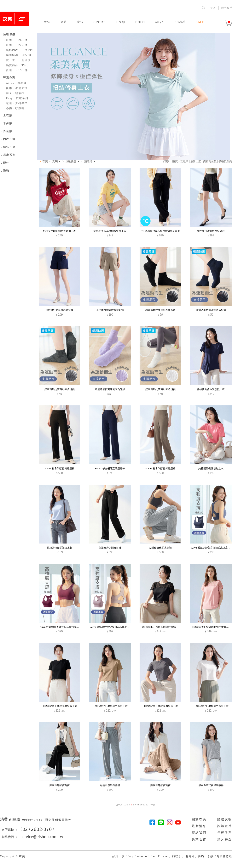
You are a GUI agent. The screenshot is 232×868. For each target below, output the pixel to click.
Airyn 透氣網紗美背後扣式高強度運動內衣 (63, 627)
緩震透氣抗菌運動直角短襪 (160, 310)
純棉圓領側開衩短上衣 (211, 468)
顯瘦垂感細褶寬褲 (60, 785)
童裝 (80, 22)
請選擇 (88, 161)
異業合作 (199, 839)
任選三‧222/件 (15, 45)
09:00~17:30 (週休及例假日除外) (48, 820)
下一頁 (152, 805)
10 (141, 805)
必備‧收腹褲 (14, 108)
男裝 (64, 22)
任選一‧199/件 (15, 70)
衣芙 (45, 161)
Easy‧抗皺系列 (16, 98)
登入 (213, 8)
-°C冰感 (180, 22)
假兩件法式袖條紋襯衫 (211, 785)
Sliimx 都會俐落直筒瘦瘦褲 (59, 468)
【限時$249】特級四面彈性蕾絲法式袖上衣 (164, 627)
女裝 (47, 22)
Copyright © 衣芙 (13, 856)
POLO (140, 22)
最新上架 (196, 161)
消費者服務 (11, 819)
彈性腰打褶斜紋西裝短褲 (211, 231)
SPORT (99, 22)
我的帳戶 (227, 8)
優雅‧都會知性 (15, 88)
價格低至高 (225, 161)
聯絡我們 (199, 833)
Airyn (159, 22)
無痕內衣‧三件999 (18, 50)
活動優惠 (71, 161)
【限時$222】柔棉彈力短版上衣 (60, 706)
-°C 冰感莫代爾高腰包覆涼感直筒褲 (160, 231)
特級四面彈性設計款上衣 (211, 389)
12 (147, 805)
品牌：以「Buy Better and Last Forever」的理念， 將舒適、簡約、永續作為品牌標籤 (172, 856)
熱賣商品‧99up (16, 65)
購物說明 (225, 819)
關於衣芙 (199, 819)
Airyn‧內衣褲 (15, 83)
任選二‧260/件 (15, 40)
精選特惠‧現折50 (17, 55)
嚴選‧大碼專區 (15, 103)
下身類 (120, 22)
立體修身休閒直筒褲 (110, 548)
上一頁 (119, 805)
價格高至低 (210, 161)
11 (144, 805)
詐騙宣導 (225, 826)
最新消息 (199, 826)
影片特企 (225, 839)
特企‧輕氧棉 (14, 93)
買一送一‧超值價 (17, 60)
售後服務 (225, 833)
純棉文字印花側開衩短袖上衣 (59, 231)
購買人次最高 (180, 161)
